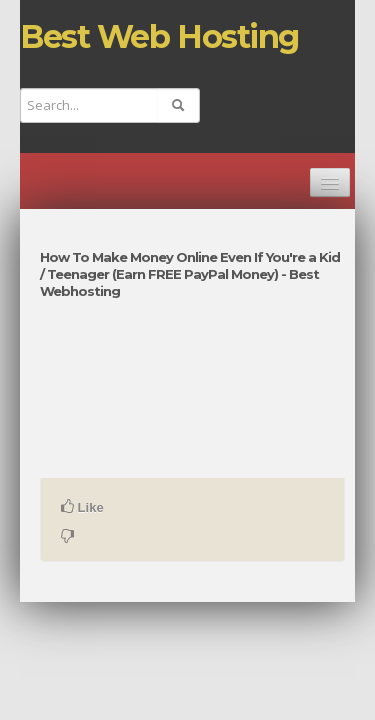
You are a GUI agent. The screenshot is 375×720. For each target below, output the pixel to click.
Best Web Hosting (159, 36)
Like (82, 507)
